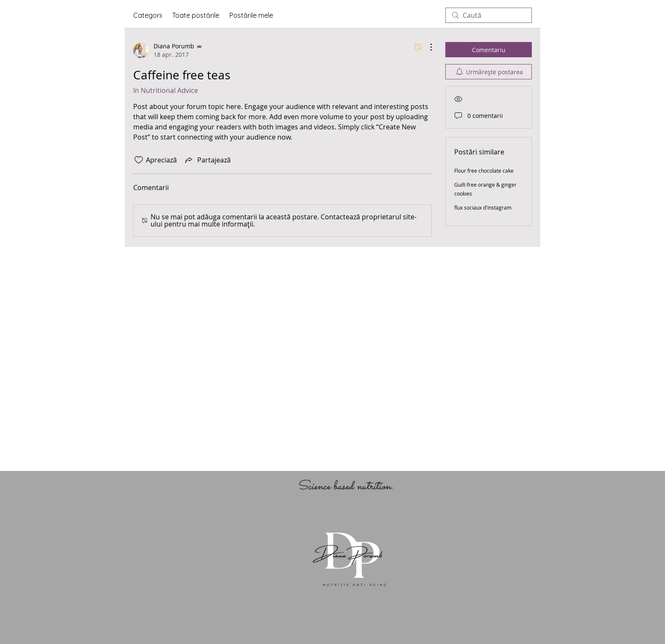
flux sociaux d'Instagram (483, 207)
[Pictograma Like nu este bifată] (139, 160)
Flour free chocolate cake (484, 171)
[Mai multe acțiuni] (427, 47)
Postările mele (251, 15)
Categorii (148, 15)
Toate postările (196, 15)
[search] (489, 15)
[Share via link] (207, 160)
